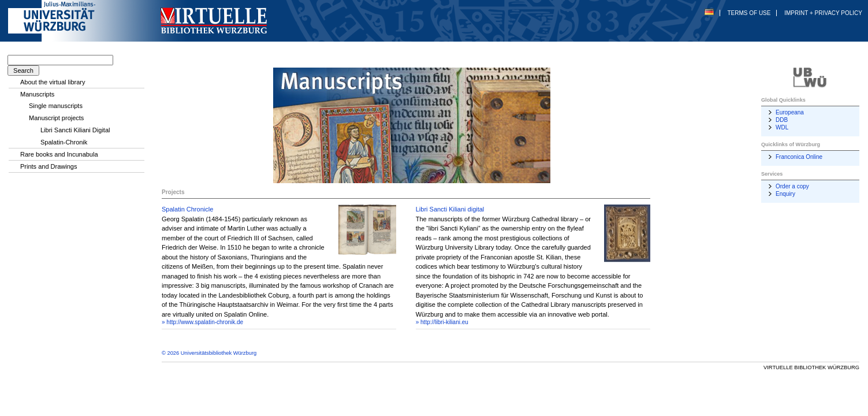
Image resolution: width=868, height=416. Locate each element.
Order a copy (792, 186)
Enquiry (785, 194)
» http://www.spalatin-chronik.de (202, 322)
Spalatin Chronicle (187, 209)
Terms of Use (749, 13)
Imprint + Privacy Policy (823, 13)
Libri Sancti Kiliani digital (450, 209)
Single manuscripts (56, 106)
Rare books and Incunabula (59, 154)
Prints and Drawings (49, 166)
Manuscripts (37, 94)
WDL (782, 127)
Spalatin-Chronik (64, 142)
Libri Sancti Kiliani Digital (75, 130)
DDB (782, 120)
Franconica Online (799, 157)
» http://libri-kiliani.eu (442, 322)
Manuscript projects (56, 118)
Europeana (790, 112)
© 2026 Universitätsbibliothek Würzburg (209, 353)
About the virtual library (53, 82)
